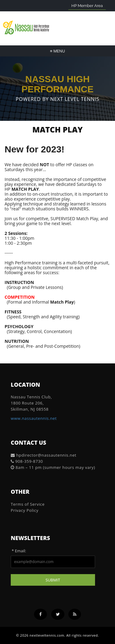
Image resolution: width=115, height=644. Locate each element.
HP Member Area (87, 6)
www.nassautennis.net (34, 418)
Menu (57, 51)
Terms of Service (28, 504)
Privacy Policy (25, 510)
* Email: (19, 551)
